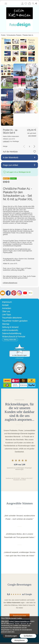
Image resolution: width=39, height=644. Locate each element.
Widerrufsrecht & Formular (14, 337)
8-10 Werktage (11, 141)
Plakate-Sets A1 (28, 35)
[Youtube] (25, 293)
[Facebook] (8, 293)
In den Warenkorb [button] (11, 158)
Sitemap (6, 324)
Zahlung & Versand (10, 327)
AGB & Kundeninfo (10, 330)
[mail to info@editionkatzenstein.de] (3, 293)
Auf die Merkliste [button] (10, 152)
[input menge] (29, 146)
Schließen (28, 636)
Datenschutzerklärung (12, 333)
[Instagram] (19, 293)
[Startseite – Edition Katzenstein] (19, 6)
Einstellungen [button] (11, 636)
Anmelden (22, 4)
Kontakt (5, 305)
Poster (3, 35)
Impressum (7, 302)
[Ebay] (31, 293)
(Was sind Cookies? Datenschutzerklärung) (15, 621)
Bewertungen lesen (20, 616)
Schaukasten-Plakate (14, 35)
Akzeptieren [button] (19, 640)
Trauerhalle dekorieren (12, 318)
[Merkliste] (26, 4)
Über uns (6, 311)
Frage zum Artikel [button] (10, 165)
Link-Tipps (6, 315)
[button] (6, 4)
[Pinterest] (14, 293)
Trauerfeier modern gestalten (15, 321)
